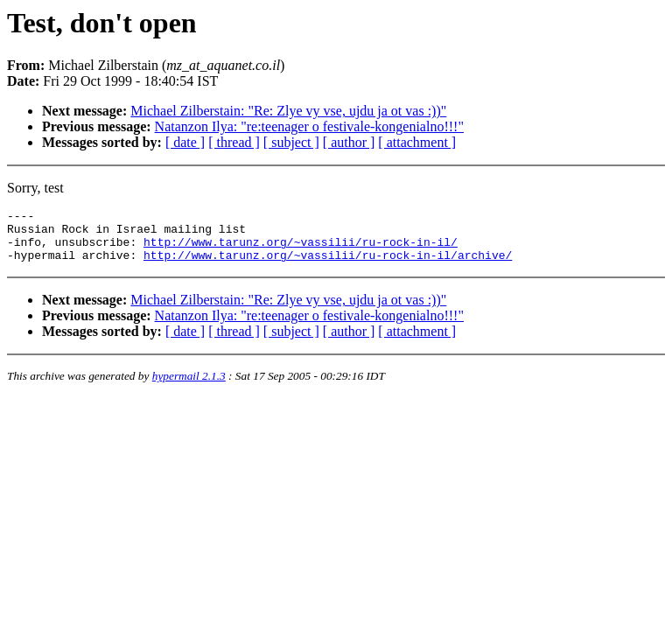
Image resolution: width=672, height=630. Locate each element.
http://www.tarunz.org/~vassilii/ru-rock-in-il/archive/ (328, 265)
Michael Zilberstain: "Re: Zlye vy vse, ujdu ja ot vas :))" (288, 111)
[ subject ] (291, 142)
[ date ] (185, 142)
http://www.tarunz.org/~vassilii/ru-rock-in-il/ (301, 249)
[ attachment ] (417, 142)
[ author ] (349, 142)
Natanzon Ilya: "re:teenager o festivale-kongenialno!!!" (309, 126)
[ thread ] (234, 142)
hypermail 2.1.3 (189, 386)
